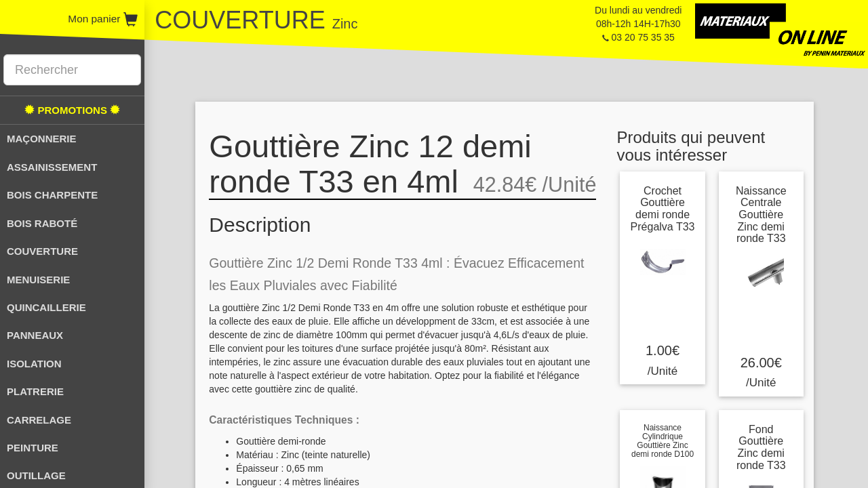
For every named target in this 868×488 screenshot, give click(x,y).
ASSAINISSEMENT (52, 167)
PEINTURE (33, 448)
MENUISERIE (38, 280)
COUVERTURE (42, 251)
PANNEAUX (35, 335)
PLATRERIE (35, 391)
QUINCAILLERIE (46, 307)
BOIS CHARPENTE (52, 195)
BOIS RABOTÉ (42, 223)
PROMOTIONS (72, 110)
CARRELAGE (39, 420)
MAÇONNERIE (42, 139)
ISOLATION (34, 364)
